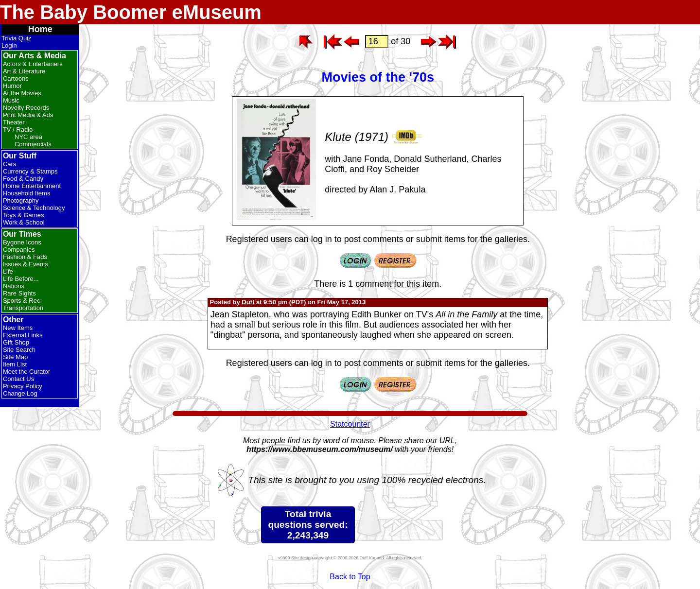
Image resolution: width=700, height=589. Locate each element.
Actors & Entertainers (33, 64)
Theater (14, 122)
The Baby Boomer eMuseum (131, 12)
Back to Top (350, 577)
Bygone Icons (22, 242)
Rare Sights (19, 293)
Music (11, 100)
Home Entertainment (32, 186)
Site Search (19, 350)
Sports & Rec (22, 301)
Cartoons (16, 78)
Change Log (20, 393)
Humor (12, 86)
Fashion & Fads (25, 257)
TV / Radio (18, 130)
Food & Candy (23, 179)
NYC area (28, 137)
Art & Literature (24, 71)
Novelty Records (26, 108)
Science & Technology (34, 208)
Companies (19, 250)
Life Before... (21, 279)
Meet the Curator (27, 372)
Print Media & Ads (28, 115)
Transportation (23, 308)
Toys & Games (24, 215)
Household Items (27, 193)
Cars (9, 164)
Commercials (33, 144)
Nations (14, 286)
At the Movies (22, 93)
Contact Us (18, 379)
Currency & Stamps (30, 171)
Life (8, 271)
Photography (21, 200)
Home (40, 29)
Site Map (15, 357)
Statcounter (350, 424)
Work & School (24, 222)
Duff (248, 302)
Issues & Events (26, 264)
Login (9, 45)
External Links (23, 335)
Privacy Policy (23, 386)
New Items (18, 328)
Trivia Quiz (17, 38)
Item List (15, 364)
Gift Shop (16, 342)
